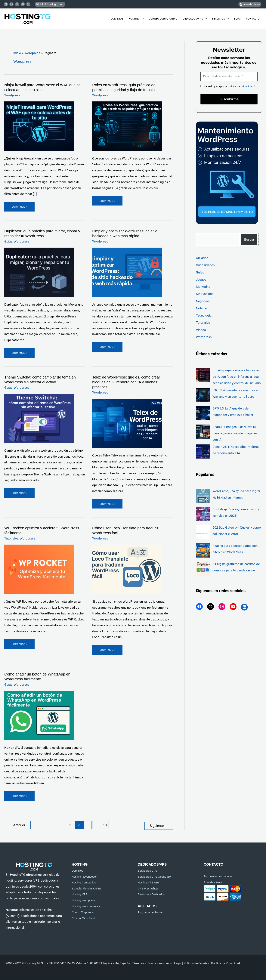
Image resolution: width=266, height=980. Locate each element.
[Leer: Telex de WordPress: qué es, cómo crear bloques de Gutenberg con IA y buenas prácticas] (127, 423)
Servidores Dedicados (151, 893)
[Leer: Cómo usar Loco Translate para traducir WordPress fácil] (127, 569)
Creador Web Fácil (83, 917)
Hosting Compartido (84, 881)
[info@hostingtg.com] (50, 4)
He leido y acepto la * (227, 86)
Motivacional (205, 293)
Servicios (218, 19)
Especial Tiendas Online (87, 887)
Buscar (249, 239)
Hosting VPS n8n (148, 881)
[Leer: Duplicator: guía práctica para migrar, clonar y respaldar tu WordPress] (39, 272)
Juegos (201, 279)
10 (105, 825)
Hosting (134, 19)
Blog (237, 19)
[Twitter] (17, 4)
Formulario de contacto (218, 875)
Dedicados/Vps (193, 19)
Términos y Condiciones (148, 962)
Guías (8, 241)
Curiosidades (205, 265)
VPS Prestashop (148, 887)
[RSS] (28, 4)
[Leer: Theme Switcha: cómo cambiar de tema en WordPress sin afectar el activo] (39, 418)
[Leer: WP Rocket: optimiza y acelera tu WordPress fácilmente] (39, 569)
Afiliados (202, 258)
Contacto (253, 19)
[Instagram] (11, 4)
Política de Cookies (196, 962)
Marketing (203, 286)
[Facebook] (6, 4)
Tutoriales (11, 538)
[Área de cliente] (250, 4)
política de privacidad (240, 86)
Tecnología (204, 315)
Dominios (117, 19)
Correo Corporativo (163, 19)
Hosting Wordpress (83, 899)
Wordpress (12, 95)
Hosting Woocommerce (86, 905)
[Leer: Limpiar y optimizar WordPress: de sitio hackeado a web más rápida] (127, 272)
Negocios (203, 301)
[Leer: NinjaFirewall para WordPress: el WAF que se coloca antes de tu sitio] (39, 126)
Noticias (202, 308)
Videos (201, 329)
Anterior (17, 825)
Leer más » (20, 205)
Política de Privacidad (226, 962)
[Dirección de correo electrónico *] (229, 76)
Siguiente (159, 825)
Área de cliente (213, 881)
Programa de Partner (151, 911)
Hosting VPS (80, 893)
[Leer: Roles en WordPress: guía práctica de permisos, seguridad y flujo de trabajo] (127, 126)
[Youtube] (23, 4)
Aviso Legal (174, 962)
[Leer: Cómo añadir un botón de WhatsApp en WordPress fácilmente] (39, 715)
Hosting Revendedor (84, 875)
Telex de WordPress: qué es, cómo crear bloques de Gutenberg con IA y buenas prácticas (126, 382)
